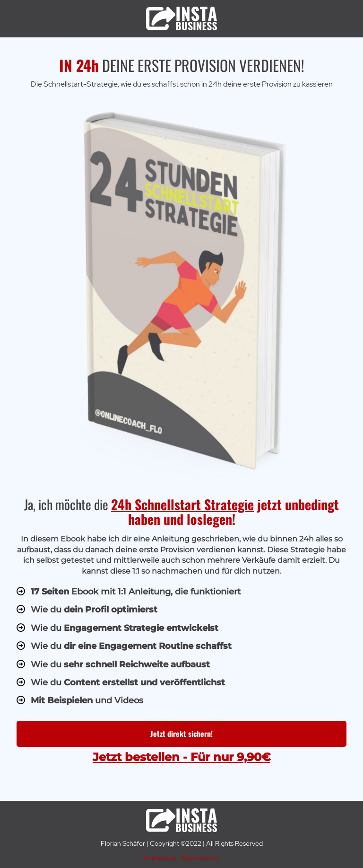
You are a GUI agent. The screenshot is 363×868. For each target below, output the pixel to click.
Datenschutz (200, 858)
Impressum (160, 858)
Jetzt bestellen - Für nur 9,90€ (181, 757)
